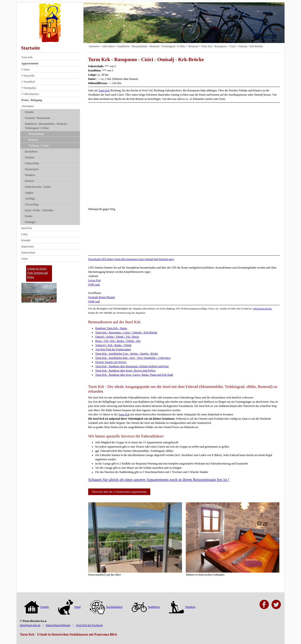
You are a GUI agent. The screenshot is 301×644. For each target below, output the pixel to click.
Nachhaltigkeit (106, 607)
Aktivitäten (28, 106)
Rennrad (33, 140)
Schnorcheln (32, 163)
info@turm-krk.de (263, 308)
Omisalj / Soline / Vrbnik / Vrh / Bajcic (117, 337)
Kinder (29, 216)
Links (25, 234)
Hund (69, 607)
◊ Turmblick (28, 82)
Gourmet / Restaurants (38, 118)
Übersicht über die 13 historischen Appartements (119, 492)
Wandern (30, 175)
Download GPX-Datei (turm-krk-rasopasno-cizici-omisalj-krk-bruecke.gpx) (131, 259)
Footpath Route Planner (102, 297)
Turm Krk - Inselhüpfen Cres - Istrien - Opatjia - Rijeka (127, 354)
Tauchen (30, 157)
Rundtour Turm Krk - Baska (111, 328)
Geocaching (32, 204)
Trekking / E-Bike (39, 146)
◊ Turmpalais (29, 88)
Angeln (29, 193)
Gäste (25, 259)
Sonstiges (30, 222)
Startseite (31, 48)
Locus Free (95, 280)
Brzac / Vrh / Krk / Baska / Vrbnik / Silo (118, 341)
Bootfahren (31, 152)
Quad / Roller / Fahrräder (39, 210)
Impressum (28, 246)
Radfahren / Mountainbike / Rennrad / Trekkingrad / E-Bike (46, 126)
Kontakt (26, 240)
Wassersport (32, 169)
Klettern (30, 181)
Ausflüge (30, 199)
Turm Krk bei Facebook (89, 625)
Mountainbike (36, 134)
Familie (37, 607)
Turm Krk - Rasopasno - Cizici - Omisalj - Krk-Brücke (232, 46)
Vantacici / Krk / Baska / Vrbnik (113, 345)
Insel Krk (27, 228)
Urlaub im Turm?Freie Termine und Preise (38, 273)
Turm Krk (27, 57)
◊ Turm (26, 70)
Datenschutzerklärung (58, 625)
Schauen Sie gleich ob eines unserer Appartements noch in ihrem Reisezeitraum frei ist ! (159, 480)
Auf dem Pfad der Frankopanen (113, 349)
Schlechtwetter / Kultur (38, 187)
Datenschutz (28, 253)
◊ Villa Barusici (30, 94)
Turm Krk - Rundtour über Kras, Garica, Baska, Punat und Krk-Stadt (134, 375)
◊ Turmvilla (28, 76)
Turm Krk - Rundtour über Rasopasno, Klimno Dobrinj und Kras (132, 366)
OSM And (94, 285)
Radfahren (146, 607)
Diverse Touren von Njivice (111, 362)
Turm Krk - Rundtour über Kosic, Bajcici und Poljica (125, 371)
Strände (29, 112)
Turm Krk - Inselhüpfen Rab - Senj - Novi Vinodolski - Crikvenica (133, 358)
